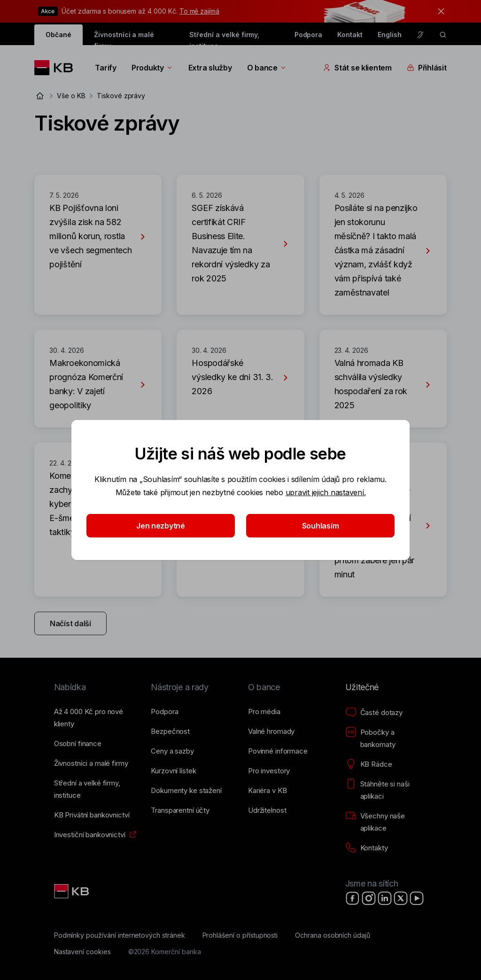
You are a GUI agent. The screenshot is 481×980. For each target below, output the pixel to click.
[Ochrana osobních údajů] (333, 935)
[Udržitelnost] (267, 810)
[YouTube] (417, 898)
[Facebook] (353, 898)
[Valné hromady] (271, 731)
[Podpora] (164, 712)
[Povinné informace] (278, 751)
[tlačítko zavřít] (439, 11)
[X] (401, 898)
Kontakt (350, 35)
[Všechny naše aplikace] (386, 822)
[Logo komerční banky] (57, 68)
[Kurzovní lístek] (173, 771)
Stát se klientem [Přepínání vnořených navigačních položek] (357, 68)
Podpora (309, 35)
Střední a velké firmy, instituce (224, 38)
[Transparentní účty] (180, 810)
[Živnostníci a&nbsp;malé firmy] (91, 763)
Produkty (152, 68)
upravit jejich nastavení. (326, 492)
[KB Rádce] (369, 764)
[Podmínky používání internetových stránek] (120, 935)
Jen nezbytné (161, 526)
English (390, 35)
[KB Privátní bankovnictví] (92, 815)
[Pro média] (264, 712)
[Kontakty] (367, 848)
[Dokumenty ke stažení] (186, 791)
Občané (58, 35)
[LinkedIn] (385, 898)
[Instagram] (369, 898)
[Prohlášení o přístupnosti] (240, 935)
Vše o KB (71, 96)
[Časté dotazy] (374, 713)
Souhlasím (321, 526)
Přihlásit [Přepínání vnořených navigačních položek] (427, 68)
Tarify (105, 68)
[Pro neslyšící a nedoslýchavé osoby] (420, 35)
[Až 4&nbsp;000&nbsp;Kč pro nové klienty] (95, 718)
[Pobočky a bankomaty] (386, 739)
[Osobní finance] (78, 744)
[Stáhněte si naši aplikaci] (386, 790)
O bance (267, 68)
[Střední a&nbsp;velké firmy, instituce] (95, 789)
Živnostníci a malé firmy (124, 38)
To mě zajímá (199, 11)
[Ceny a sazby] (172, 751)
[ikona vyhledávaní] (443, 35)
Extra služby (210, 68)
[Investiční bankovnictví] (90, 835)
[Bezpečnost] (170, 731)
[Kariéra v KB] (267, 791)
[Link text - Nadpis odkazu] (72, 891)
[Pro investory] (269, 771)
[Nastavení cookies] (82, 952)
